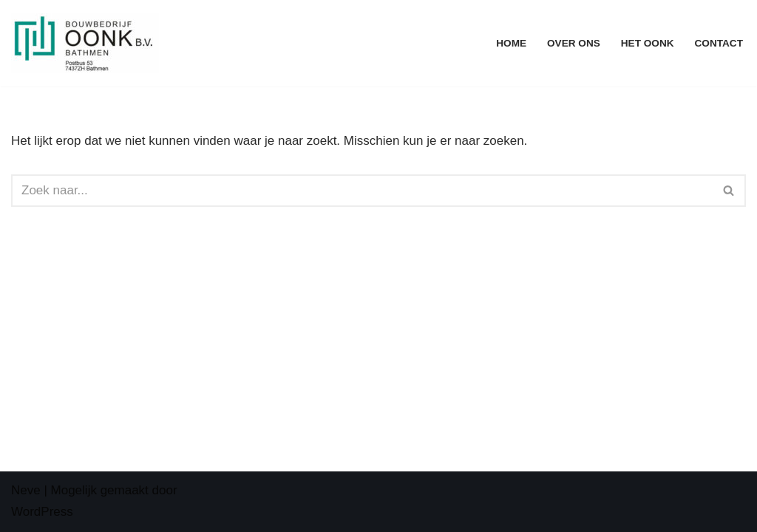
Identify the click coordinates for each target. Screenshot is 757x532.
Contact (719, 43)
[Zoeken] (362, 191)
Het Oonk (648, 43)
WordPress (42, 512)
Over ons (574, 43)
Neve (26, 490)
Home (511, 43)
